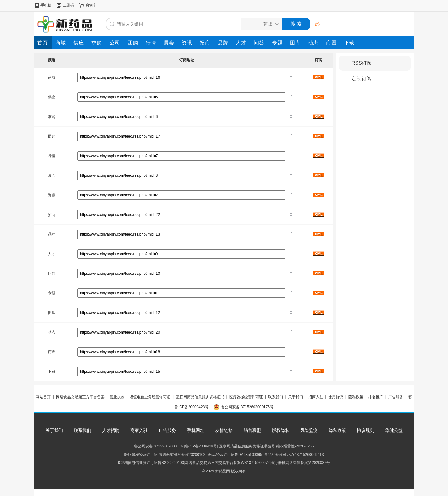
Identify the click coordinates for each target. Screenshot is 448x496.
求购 (52, 117)
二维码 (68, 5)
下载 (52, 372)
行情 (52, 156)
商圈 (52, 352)
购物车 (91, 5)
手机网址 (196, 430)
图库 (52, 313)
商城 (52, 77)
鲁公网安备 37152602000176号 (247, 407)
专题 (52, 293)
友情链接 (224, 430)
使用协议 (336, 397)
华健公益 (394, 430)
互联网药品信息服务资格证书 (200, 397)
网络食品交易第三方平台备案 (80, 397)
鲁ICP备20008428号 (191, 407)
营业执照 (117, 397)
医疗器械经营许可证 (246, 397)
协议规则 (366, 430)
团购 (52, 136)
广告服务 (396, 397)
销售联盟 (252, 430)
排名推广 (376, 397)
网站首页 (43, 397)
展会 (52, 175)
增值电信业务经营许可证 (150, 397)
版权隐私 (281, 430)
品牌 (52, 234)
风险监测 (309, 430)
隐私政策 (356, 397)
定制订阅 (362, 79)
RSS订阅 (362, 63)
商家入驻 (139, 430)
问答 (52, 274)
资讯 (52, 195)
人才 (52, 254)
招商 (52, 215)
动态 (52, 332)
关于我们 (296, 397)
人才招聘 (111, 430)
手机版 (46, 5)
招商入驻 (316, 397)
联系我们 (276, 397)
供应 (52, 97)
